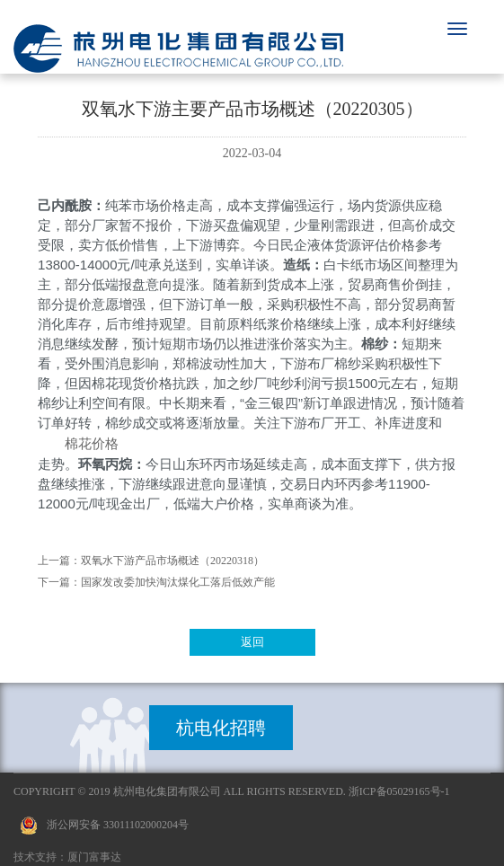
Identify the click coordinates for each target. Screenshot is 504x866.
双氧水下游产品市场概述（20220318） (172, 561)
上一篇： (59, 561)
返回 (252, 642)
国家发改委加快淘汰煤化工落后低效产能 (178, 582)
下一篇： (59, 582)
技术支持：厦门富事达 (67, 857)
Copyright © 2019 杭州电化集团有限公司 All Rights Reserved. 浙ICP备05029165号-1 (232, 791)
